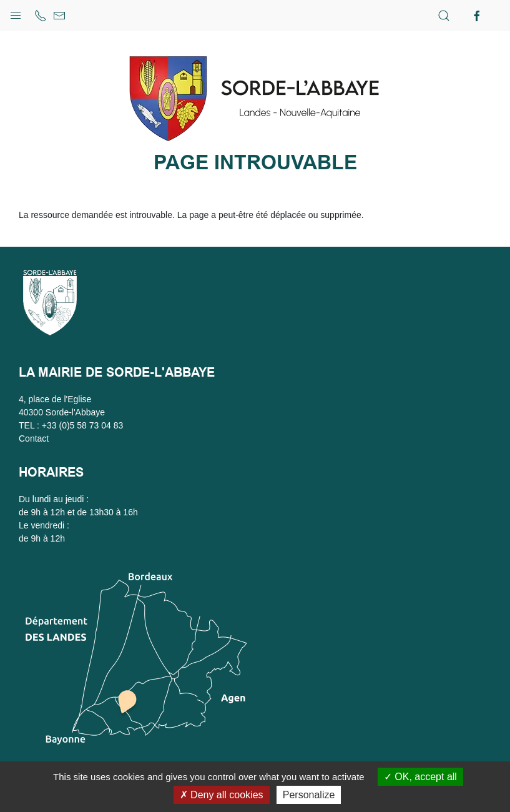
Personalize (309, 795)
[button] (16, 12)
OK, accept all (420, 777)
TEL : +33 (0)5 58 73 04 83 (71, 425)
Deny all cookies (222, 795)
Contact (34, 438)
